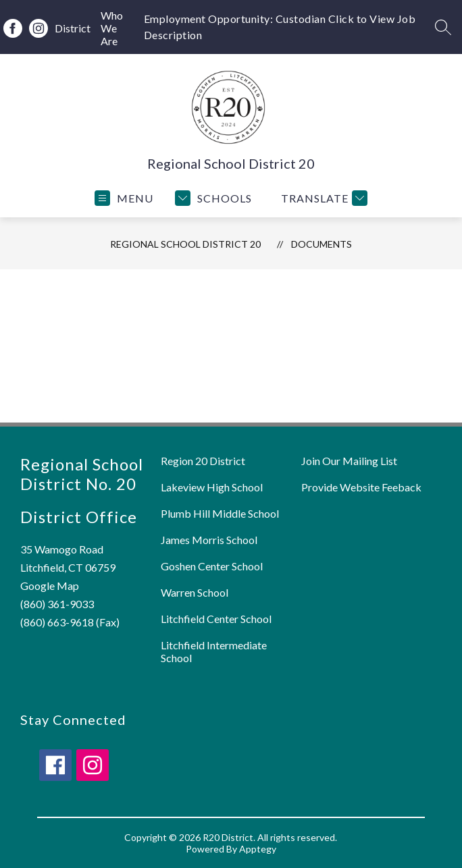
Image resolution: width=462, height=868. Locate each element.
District (73, 28)
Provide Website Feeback (361, 487)
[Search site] (443, 27)
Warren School (195, 592)
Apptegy (258, 849)
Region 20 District (203, 461)
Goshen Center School (212, 566)
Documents (322, 244)
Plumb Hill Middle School (220, 513)
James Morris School (209, 540)
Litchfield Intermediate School (214, 651)
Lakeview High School (212, 487)
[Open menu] (124, 198)
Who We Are (112, 28)
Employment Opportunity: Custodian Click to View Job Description (280, 27)
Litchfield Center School (216, 619)
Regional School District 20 (185, 244)
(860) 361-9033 (57, 604)
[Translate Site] (323, 198)
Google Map (50, 586)
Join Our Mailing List (349, 461)
